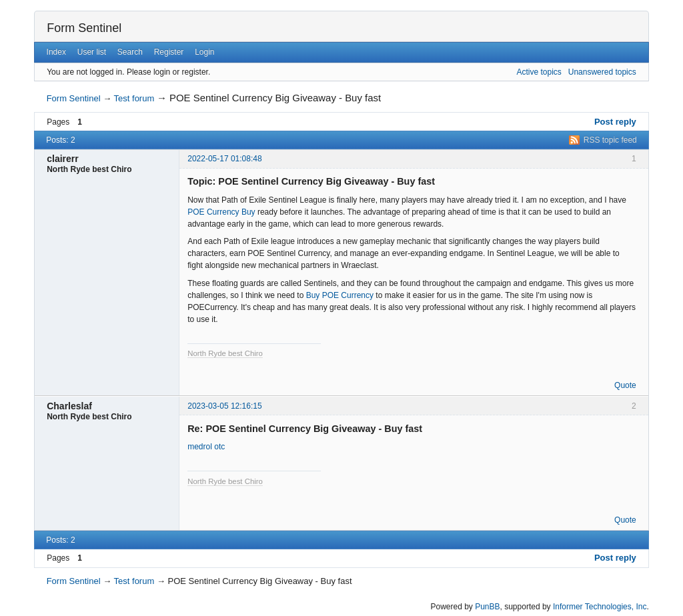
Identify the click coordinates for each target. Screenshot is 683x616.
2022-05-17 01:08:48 (224, 159)
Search (130, 52)
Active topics (539, 72)
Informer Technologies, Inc (600, 607)
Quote (625, 385)
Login (204, 52)
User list (92, 52)
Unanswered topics (602, 72)
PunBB (487, 607)
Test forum (134, 98)
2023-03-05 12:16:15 (224, 406)
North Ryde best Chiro (225, 353)
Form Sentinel (84, 28)
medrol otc (206, 447)
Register (169, 52)
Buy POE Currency (340, 295)
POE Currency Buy (221, 212)
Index (56, 52)
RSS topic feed (610, 140)
